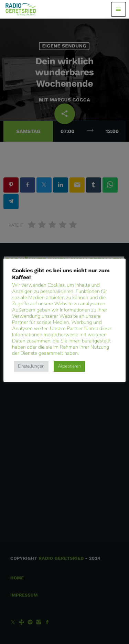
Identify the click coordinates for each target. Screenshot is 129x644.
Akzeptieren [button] (69, 366)
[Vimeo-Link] (21, 9)
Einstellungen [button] (31, 366)
